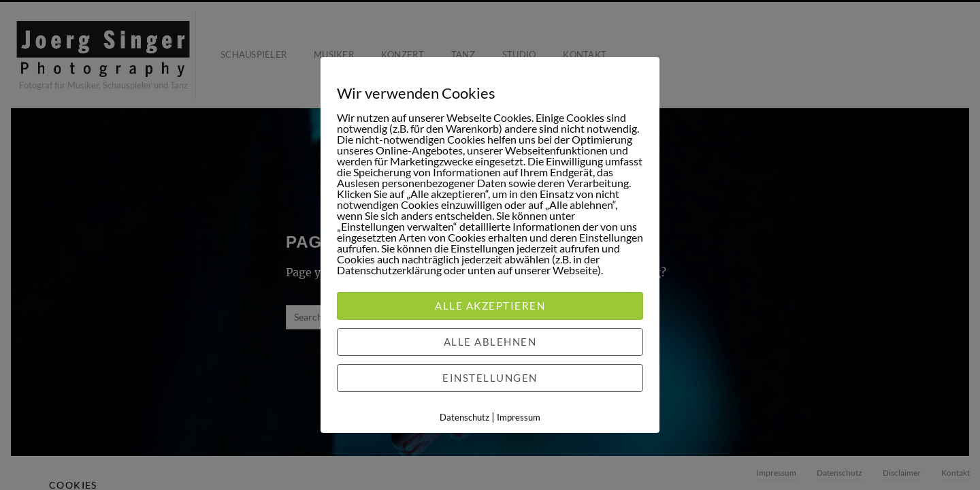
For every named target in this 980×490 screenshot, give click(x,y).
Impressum (519, 417)
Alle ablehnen (490, 342)
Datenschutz (464, 417)
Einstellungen (490, 378)
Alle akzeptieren (490, 306)
